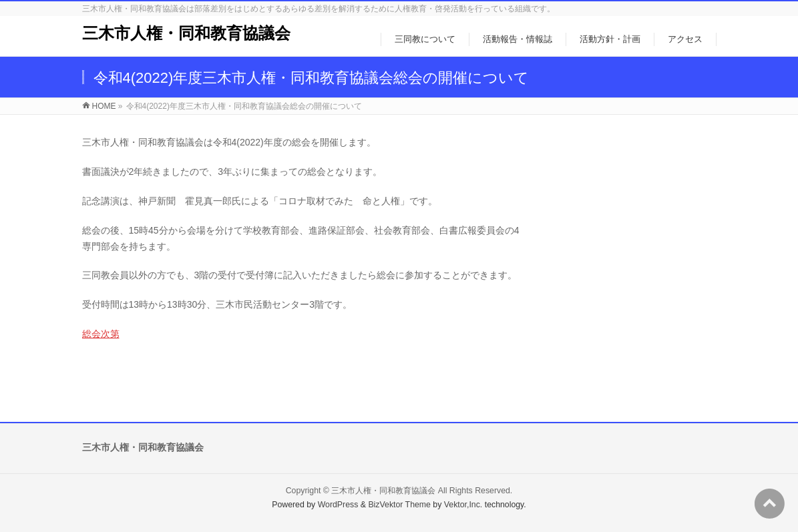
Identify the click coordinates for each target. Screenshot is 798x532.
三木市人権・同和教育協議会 (186, 33)
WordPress (338, 505)
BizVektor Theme (399, 505)
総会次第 (101, 334)
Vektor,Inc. (463, 505)
